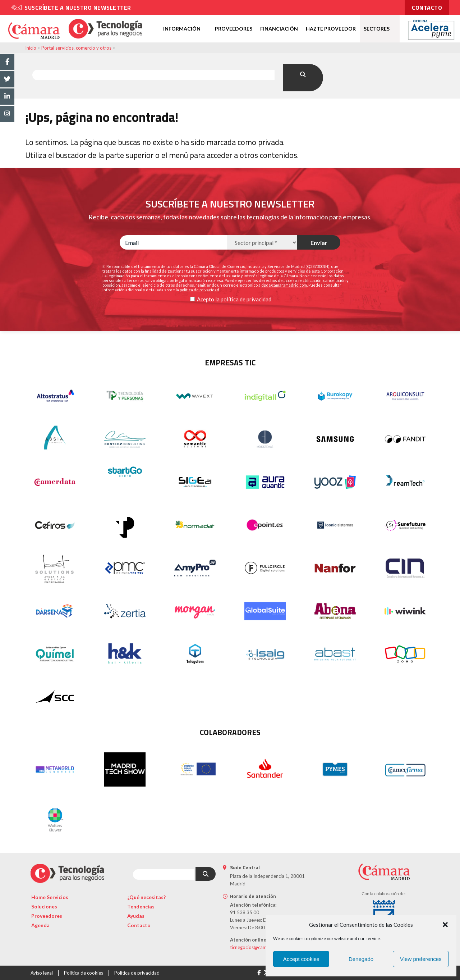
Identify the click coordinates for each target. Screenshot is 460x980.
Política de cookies (84, 973)
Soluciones (44, 906)
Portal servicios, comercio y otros (76, 48)
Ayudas (136, 916)
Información (182, 29)
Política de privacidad (137, 973)
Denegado (361, 959)
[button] (445, 925)
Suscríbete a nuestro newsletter (78, 8)
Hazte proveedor (331, 29)
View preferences (421, 959)
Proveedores (234, 29)
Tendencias (141, 906)
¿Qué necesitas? (146, 897)
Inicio (31, 48)
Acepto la (208, 299)
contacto (427, 8)
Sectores (377, 29)
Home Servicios (50, 897)
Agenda (40, 925)
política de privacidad (246, 299)
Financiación (279, 29)
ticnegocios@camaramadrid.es (262, 947)
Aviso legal (42, 973)
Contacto (139, 925)
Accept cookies (301, 959)
